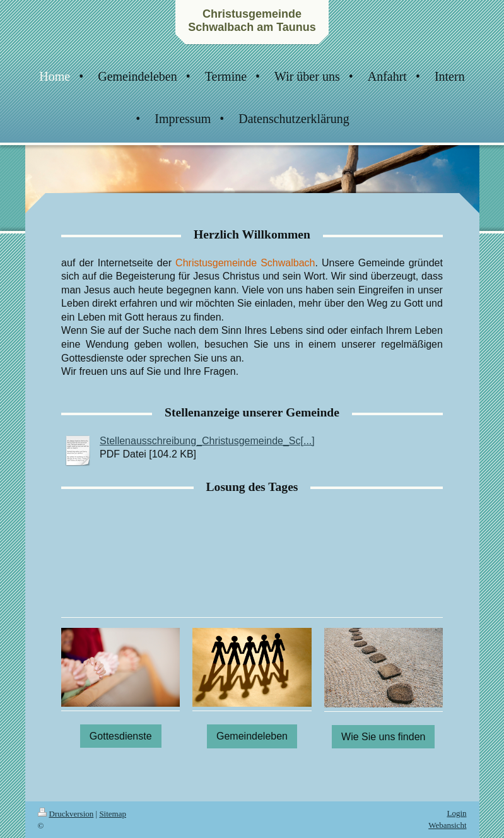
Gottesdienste (121, 736)
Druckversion (66, 814)
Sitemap (113, 814)
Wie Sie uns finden (383, 737)
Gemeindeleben (252, 736)
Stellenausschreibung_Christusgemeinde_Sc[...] (207, 441)
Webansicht (447, 825)
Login (456, 813)
